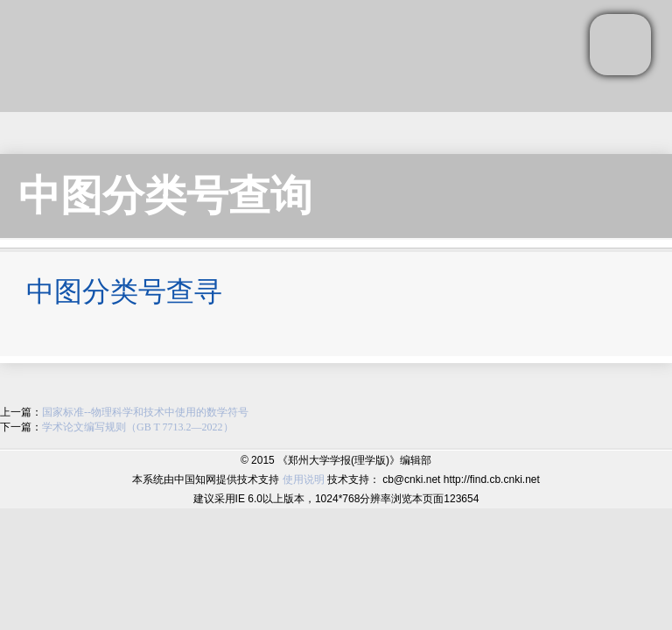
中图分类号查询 (165, 196)
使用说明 (304, 479)
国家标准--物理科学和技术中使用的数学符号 (145, 412)
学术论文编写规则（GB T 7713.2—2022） (138, 427)
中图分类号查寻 (124, 291)
